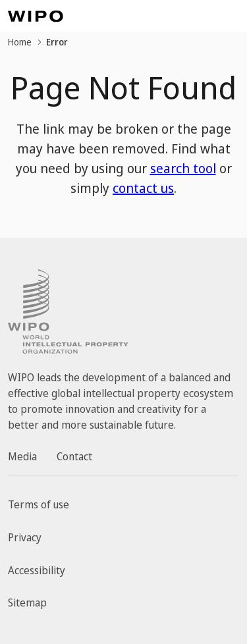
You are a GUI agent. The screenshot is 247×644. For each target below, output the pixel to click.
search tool (183, 168)
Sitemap (27, 603)
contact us (143, 188)
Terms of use (39, 504)
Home (20, 42)
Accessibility (37, 570)
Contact (74, 456)
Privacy (25, 537)
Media (22, 456)
